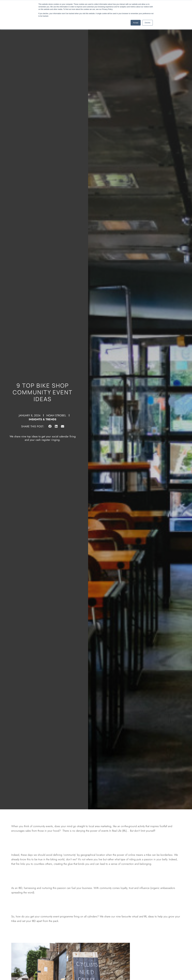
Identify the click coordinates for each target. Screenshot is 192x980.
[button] (50, 423)
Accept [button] (136, 23)
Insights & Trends (43, 416)
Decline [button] (148, 23)
